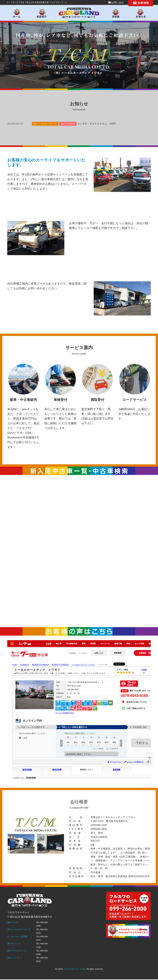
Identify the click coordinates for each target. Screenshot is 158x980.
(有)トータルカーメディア (19, 929)
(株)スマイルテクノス (17, 951)
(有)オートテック (15, 958)
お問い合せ (116, 3)
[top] (150, 759)
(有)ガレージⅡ (14, 944)
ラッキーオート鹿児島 (17, 937)
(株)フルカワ (13, 922)
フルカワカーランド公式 (74, 969)
